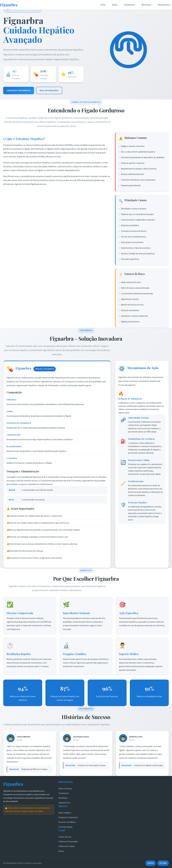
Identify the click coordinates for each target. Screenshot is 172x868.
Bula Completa (65, 813)
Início (103, 5)
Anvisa (61, 851)
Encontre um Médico (67, 822)
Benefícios (146, 5)
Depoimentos (164, 5)
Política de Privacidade (68, 842)
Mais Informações (49, 90)
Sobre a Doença (65, 789)
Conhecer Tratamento (19, 90)
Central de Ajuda (65, 827)
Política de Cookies (67, 846)
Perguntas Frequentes (68, 817)
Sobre (115, 5)
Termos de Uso (65, 837)
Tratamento (129, 5)
